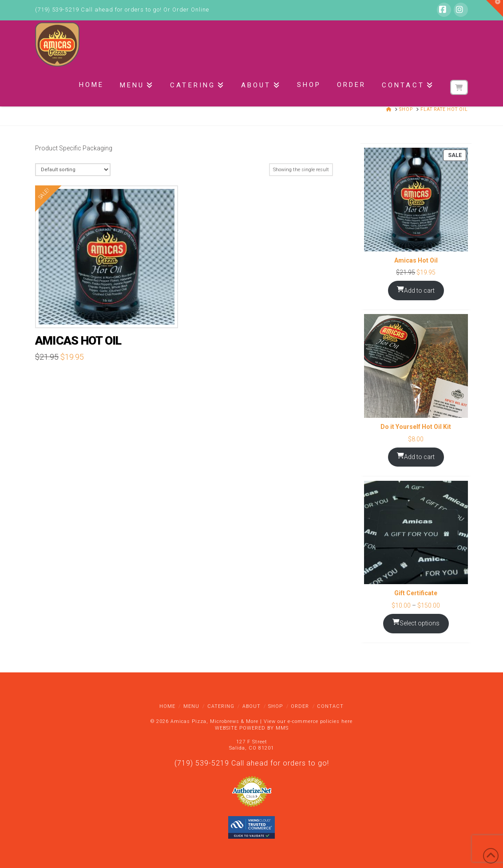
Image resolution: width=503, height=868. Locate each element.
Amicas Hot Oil (78, 341)
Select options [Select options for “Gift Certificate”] (416, 623)
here (347, 721)
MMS (282, 728)
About (251, 706)
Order (300, 706)
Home (167, 706)
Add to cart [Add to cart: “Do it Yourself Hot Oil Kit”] (416, 456)
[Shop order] (73, 170)
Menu (191, 706)
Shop (275, 706)
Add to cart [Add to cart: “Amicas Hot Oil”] (416, 290)
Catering (221, 706)
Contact (330, 706)
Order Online (191, 10)
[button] (495, 8)
